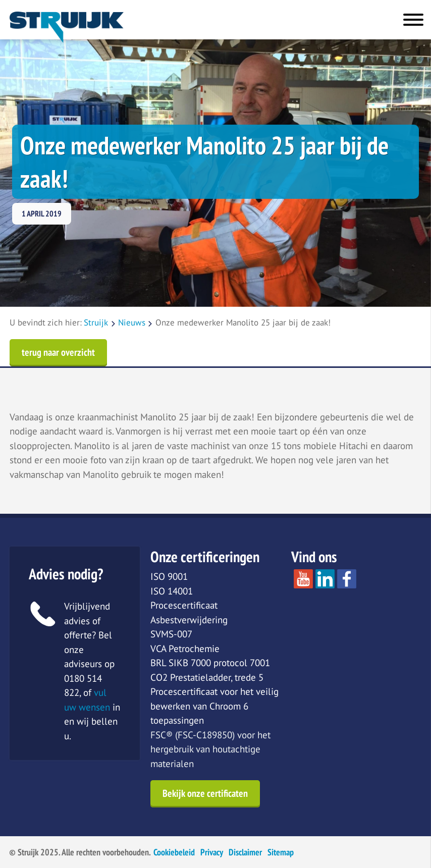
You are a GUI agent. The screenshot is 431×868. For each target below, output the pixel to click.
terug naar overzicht (58, 352)
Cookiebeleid (174, 852)
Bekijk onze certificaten (205, 793)
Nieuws (132, 322)
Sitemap (281, 852)
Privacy (212, 852)
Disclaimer (245, 852)
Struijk (96, 322)
